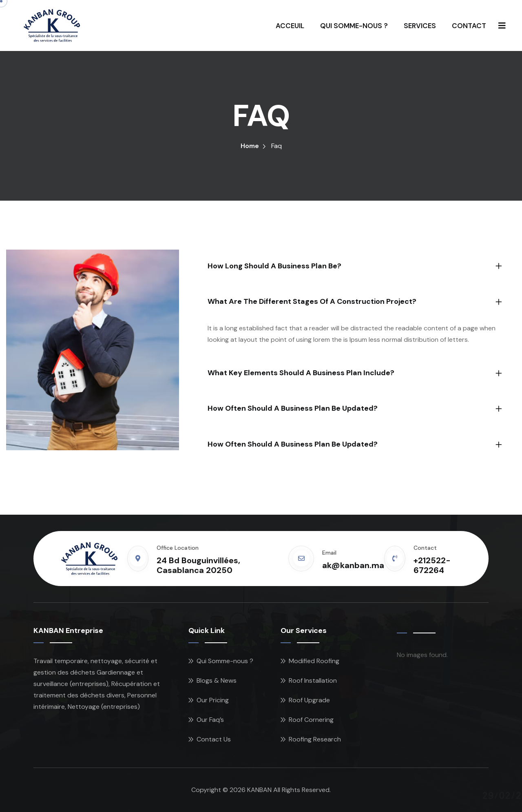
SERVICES (420, 26)
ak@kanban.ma (353, 565)
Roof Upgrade (309, 700)
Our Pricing (213, 700)
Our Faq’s (210, 720)
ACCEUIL (290, 26)
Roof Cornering (311, 720)
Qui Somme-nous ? (225, 661)
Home (250, 146)
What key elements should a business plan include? (301, 373)
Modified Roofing (314, 661)
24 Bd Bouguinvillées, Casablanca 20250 (198, 565)
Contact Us (214, 739)
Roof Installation (313, 680)
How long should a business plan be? (274, 266)
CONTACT (469, 26)
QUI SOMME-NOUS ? (354, 26)
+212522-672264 (432, 565)
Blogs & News (217, 680)
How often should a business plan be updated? (293, 408)
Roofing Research (315, 739)
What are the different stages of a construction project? (312, 301)
